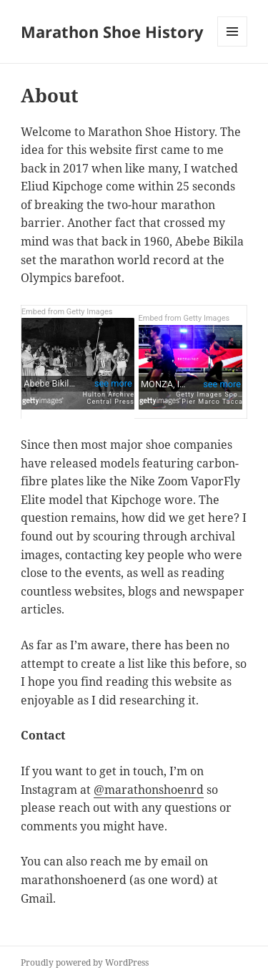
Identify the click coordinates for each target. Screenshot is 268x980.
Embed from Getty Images (67, 312)
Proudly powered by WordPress (85, 962)
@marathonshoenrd (149, 790)
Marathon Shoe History (112, 31)
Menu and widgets (233, 46)
